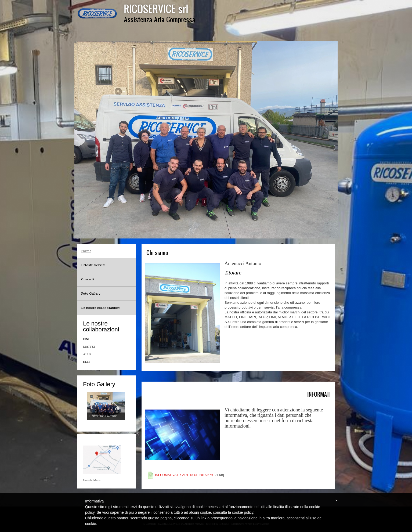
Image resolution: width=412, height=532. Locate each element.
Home (86, 251)
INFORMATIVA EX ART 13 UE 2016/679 (184, 475)
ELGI (87, 362)
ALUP (87, 354)
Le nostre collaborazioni (101, 308)
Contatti (88, 279)
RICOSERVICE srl (156, 9)
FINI (86, 339)
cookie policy (243, 512)
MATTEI (89, 347)
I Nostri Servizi (93, 265)
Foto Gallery (91, 294)
